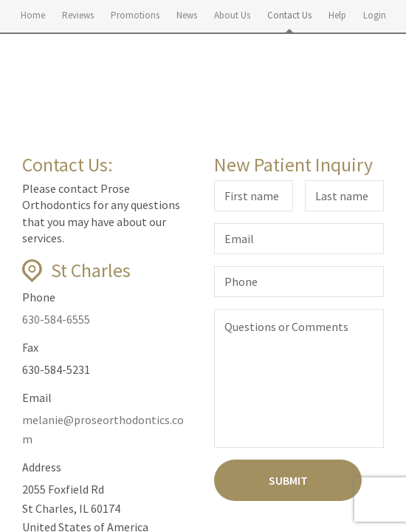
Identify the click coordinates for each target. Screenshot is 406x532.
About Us (232, 15)
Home (33, 15)
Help (337, 15)
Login (375, 15)
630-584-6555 (56, 319)
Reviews (78, 15)
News (187, 15)
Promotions (135, 15)
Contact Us (289, 15)
